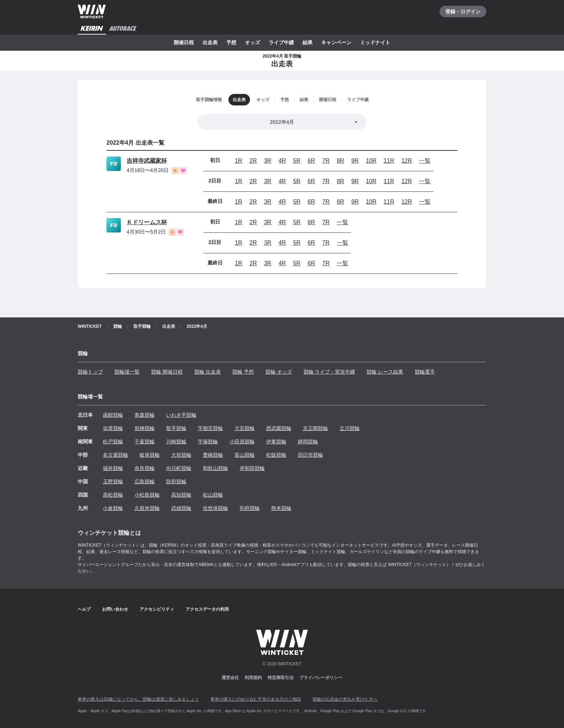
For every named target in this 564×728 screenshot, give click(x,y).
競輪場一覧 (127, 372)
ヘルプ (84, 609)
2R (253, 161)
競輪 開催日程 (167, 372)
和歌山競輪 (215, 468)
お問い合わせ (115, 609)
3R (268, 161)
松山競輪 (213, 495)
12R (407, 161)
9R (355, 161)
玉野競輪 (113, 481)
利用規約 (253, 678)
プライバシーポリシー (321, 678)
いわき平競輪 (181, 415)
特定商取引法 (281, 678)
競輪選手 (425, 372)
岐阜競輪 (150, 455)
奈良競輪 (145, 468)
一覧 (425, 161)
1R (238, 161)
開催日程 (184, 42)
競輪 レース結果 (385, 372)
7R (326, 161)
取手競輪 (176, 428)
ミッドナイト (375, 42)
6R (311, 161)
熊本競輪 (281, 508)
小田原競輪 (242, 442)
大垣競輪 (181, 455)
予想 (231, 42)
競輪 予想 (243, 372)
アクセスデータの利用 (207, 609)
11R (389, 161)
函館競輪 (113, 415)
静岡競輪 (308, 442)
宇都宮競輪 (210, 428)
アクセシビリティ (157, 609)
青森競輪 (145, 415)
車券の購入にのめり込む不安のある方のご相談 (256, 699)
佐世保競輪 (215, 508)
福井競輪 (113, 468)
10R (371, 161)
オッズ (253, 42)
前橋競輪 (145, 428)
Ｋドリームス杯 (147, 222)
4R (282, 161)
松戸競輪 (113, 442)
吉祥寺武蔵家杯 (147, 161)
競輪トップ (90, 372)
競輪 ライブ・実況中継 (329, 372)
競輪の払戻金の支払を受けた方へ (345, 699)
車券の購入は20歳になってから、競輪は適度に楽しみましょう (138, 699)
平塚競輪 (208, 442)
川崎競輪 (176, 442)
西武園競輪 (279, 428)
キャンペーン (336, 42)
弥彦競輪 (113, 428)
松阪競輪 (276, 455)
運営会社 (230, 678)
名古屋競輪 (115, 455)
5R (297, 161)
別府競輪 (250, 508)
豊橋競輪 (213, 455)
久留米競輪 (147, 508)
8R (340, 161)
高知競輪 (181, 495)
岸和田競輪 (252, 468)
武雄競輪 (181, 508)
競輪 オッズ (279, 372)
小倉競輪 (113, 508)
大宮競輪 (245, 428)
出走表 (210, 42)
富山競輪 (245, 455)
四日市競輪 (310, 455)
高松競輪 (113, 495)
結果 (308, 42)
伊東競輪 (276, 442)
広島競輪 (145, 481)
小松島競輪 (147, 495)
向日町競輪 (179, 468)
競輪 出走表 (208, 372)
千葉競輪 (145, 442)
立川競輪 (350, 428)
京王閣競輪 (315, 428)
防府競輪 (176, 481)
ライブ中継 (281, 42)
